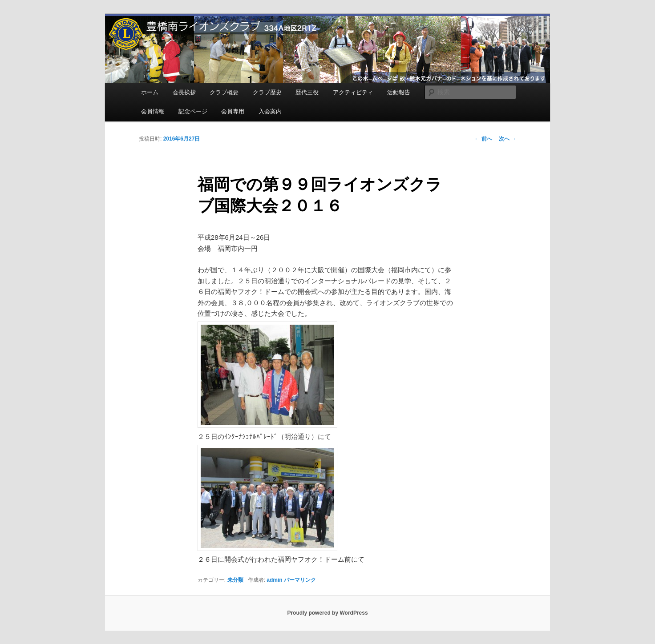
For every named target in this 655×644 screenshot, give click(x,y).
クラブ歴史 (267, 92)
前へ (483, 139)
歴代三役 (307, 92)
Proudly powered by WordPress (327, 613)
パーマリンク (300, 580)
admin (274, 580)
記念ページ (193, 111)
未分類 (235, 580)
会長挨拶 (184, 92)
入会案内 (270, 111)
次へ (507, 139)
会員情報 (153, 111)
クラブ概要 (224, 92)
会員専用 (233, 111)
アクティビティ (353, 92)
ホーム (150, 92)
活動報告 (399, 92)
